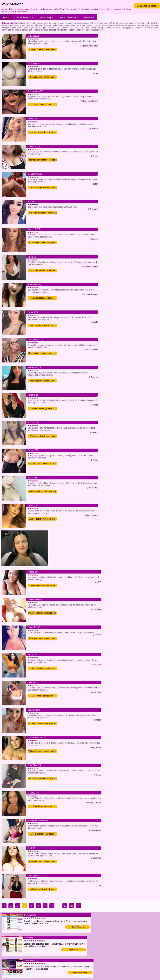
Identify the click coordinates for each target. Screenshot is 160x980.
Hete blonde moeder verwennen (42, 353)
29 (72, 906)
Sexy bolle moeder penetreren (42, 270)
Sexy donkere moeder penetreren (42, 807)
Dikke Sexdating (80, 973)
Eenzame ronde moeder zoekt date (42, 639)
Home (6, 18)
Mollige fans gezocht (147, 6)
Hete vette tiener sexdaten (42, 668)
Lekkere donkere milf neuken (42, 585)
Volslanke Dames (25, 18)
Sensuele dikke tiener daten (42, 77)
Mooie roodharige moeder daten (42, 723)
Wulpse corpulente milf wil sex (42, 243)
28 (65, 906)
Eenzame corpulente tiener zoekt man (42, 779)
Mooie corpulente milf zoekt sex (42, 491)
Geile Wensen (77, 927)
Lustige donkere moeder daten (42, 49)
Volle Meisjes (47, 18)
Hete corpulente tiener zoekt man (42, 213)
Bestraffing (74, 950)
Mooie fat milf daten (42, 105)
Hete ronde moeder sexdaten (42, 132)
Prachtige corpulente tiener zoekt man (42, 160)
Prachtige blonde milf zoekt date (42, 613)
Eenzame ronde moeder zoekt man (42, 862)
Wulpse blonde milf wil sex (42, 889)
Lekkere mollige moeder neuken (42, 464)
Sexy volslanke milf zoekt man (42, 187)
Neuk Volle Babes (69, 18)
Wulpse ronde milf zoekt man (42, 436)
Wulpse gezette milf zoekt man (42, 519)
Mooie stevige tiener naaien (42, 381)
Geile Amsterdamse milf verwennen (42, 696)
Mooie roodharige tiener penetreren (42, 409)
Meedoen (89, 18)
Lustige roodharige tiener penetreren (42, 298)
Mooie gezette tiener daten (42, 834)
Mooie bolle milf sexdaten (42, 326)
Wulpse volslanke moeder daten (42, 751)
